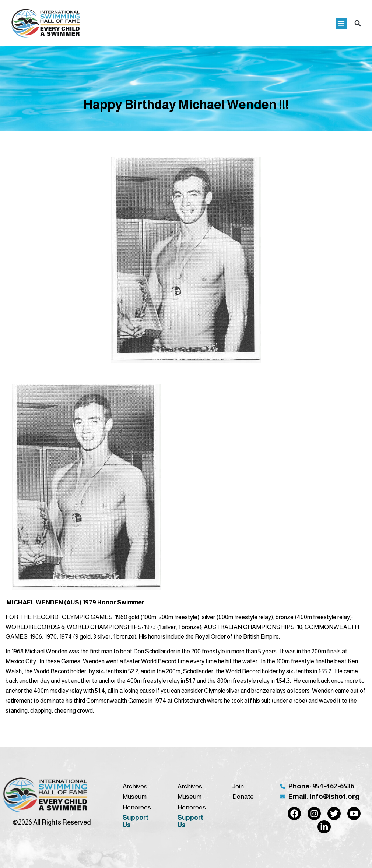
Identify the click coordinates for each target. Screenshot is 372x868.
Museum (135, 797)
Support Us (136, 821)
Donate (243, 797)
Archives (135, 786)
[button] (341, 23)
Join (238, 786)
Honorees (137, 807)
